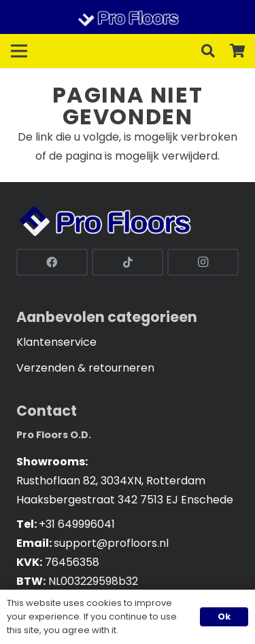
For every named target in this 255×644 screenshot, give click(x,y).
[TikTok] (128, 262)
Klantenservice (56, 342)
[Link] (127, 17)
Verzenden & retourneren (85, 368)
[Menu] (19, 51)
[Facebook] (52, 262)
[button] (208, 51)
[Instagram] (203, 262)
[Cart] (238, 51)
